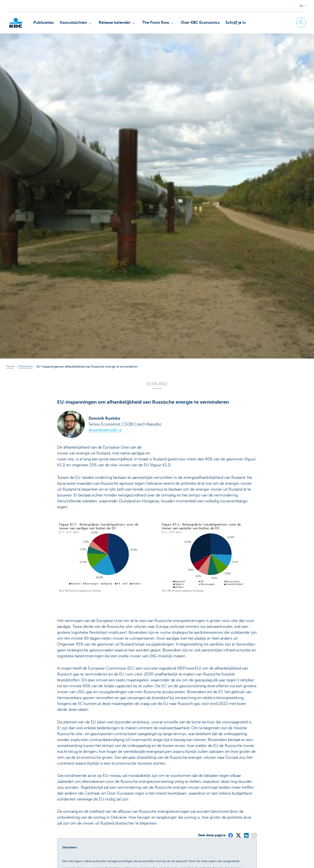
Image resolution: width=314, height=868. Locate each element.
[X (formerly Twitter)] (238, 835)
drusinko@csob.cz (105, 430)
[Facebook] (230, 835)
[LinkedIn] (246, 835)
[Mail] (254, 835)
